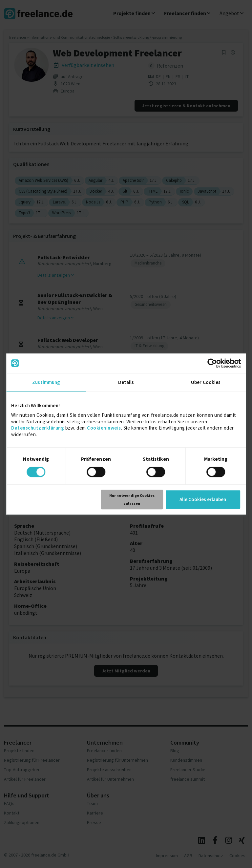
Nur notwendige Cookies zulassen (132, 499)
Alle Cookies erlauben (203, 499)
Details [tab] (126, 382)
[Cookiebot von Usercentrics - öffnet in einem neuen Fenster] (212, 363)
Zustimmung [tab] (46, 382)
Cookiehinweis (104, 428)
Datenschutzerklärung (38, 428)
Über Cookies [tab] (206, 382)
